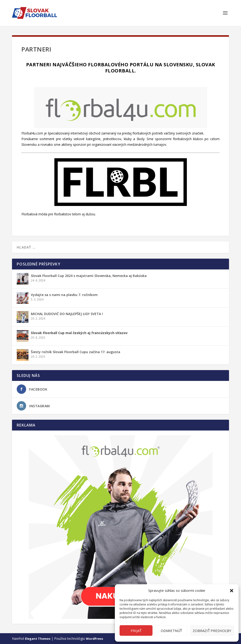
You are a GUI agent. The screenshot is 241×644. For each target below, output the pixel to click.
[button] (232, 591)
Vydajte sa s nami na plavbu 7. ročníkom (64, 295)
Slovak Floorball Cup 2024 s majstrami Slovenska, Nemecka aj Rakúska (89, 276)
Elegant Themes (38, 639)
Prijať (136, 631)
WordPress (94, 639)
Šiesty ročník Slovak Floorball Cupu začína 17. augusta (76, 352)
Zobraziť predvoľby (212, 631)
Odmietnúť (171, 631)
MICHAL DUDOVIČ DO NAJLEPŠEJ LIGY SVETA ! (67, 314)
